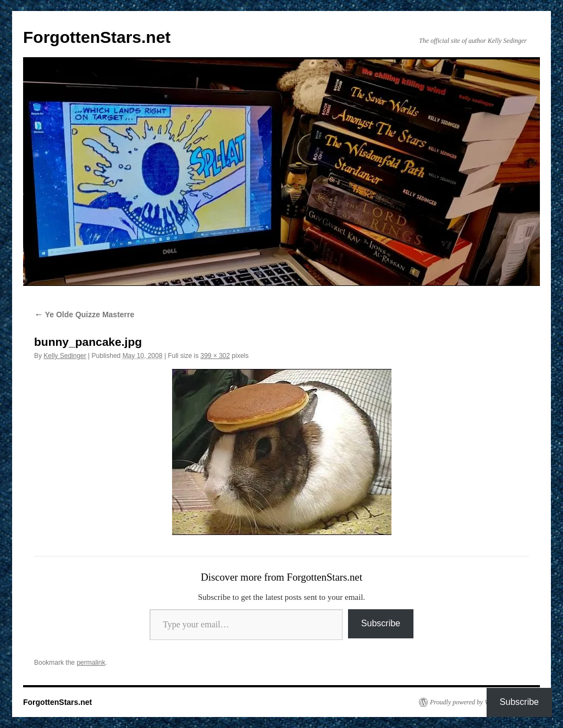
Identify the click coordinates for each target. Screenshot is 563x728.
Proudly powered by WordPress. (472, 702)
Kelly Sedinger (65, 356)
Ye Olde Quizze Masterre (84, 315)
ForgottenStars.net (97, 37)
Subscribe (381, 623)
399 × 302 (216, 356)
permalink (91, 663)
